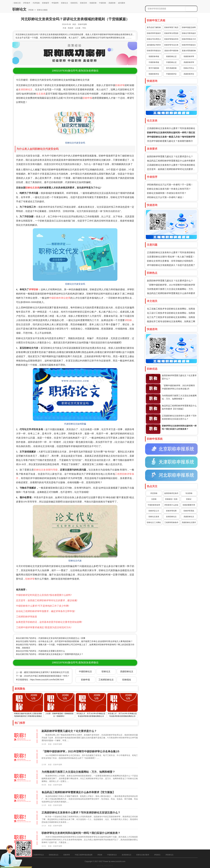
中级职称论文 (85, 671)
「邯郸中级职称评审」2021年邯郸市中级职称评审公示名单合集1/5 (80, 751)
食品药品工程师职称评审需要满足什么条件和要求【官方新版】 (78, 792)
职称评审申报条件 (154, 33)
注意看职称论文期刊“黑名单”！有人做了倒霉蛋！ (171, 257)
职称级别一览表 (171, 499)
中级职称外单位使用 (60, 298)
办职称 (154, 499)
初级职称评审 (189, 56)
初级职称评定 (154, 74)
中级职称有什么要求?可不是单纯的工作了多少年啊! (43, 606)
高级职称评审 (189, 62)
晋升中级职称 (154, 68)
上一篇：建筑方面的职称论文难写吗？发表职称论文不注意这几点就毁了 (49, 672)
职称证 (189, 499)
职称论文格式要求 (143, 855)
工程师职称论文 (106, 680)
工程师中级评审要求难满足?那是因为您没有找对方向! (44, 627)
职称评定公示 (154, 511)
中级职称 (103, 3)
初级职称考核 (154, 56)
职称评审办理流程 (171, 33)
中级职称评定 (171, 74)
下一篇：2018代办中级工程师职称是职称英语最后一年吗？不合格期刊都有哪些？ (53, 676)
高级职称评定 (189, 74)
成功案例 (121, 3)
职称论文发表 (32, 188)
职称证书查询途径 (189, 33)
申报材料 (55, 3)
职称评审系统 (189, 511)
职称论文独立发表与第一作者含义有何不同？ (169, 189)
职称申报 (87, 98)
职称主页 (17, 3)
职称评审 (120, 85)
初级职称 (93, 3)
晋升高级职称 (171, 68)
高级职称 (112, 3)
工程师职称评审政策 (27, 617)
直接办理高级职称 (189, 51)
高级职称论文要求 (189, 522)
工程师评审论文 (38, 855)
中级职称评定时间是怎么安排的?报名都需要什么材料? (44, 595)
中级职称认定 (171, 62)
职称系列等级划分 (154, 51)
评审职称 (34, 289)
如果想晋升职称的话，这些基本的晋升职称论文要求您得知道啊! (49, 622)
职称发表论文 (54, 855)
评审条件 (27, 3)
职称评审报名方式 (189, 39)
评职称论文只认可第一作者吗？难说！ (166, 197)
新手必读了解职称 (154, 27)
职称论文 (65, 3)
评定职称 (154, 493)
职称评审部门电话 (171, 27)
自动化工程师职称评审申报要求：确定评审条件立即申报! (46, 611)
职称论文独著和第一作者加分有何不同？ (167, 193)
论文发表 (41, 94)
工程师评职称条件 (171, 522)
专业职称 (189, 493)
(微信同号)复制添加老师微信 (75, 71)
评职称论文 (170, 855)
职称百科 (84, 3)
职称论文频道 (42, 10)
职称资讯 (74, 3)
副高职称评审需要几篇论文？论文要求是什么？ (170, 157)
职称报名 (127, 680)
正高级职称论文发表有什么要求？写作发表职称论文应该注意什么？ (81, 813)
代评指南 (36, 3)
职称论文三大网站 (154, 522)
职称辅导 (46, 3)
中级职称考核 (154, 62)
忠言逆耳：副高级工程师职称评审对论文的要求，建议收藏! (47, 600)
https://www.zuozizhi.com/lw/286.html (47, 680)
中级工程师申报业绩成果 (84, 855)
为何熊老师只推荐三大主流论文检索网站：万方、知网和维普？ (78, 772)
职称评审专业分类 (171, 45)
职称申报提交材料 (189, 27)
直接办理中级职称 (171, 51)
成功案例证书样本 (154, 45)
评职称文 (157, 855)
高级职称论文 (189, 517)
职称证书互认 (189, 68)
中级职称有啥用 (154, 505)
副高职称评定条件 (171, 493)
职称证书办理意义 (154, 39)
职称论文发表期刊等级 (46, 470)
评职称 (31, 10)
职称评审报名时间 (171, 39)
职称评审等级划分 (189, 45)
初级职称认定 (171, 56)
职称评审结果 (171, 511)
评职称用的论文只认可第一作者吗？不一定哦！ (170, 185)
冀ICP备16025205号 (105, 866)
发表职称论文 (25, 89)
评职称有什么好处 (171, 505)
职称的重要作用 (189, 505)
